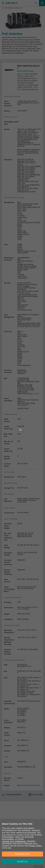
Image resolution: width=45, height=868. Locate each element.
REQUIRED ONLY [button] (23, 854)
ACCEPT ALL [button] (23, 862)
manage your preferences (14, 841)
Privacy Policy (35, 846)
